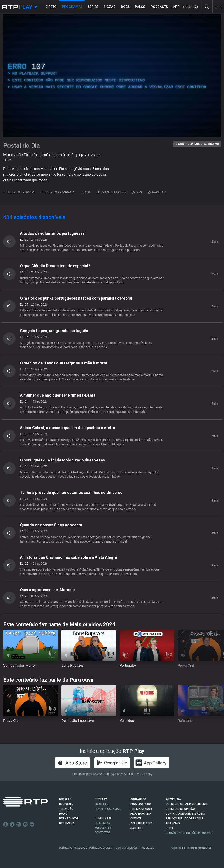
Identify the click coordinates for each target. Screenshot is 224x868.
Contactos (103, 833)
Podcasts (159, 7)
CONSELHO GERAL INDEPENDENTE (187, 804)
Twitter (12, 824)
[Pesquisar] (207, 7)
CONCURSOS (103, 818)
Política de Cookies (101, 848)
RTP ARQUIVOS (69, 819)
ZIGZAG (110, 7)
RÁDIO (63, 814)
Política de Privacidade (73, 848)
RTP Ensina (67, 823)
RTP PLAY (101, 799)
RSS (137, 192)
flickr (32, 824)
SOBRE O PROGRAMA (57, 192)
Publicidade (147, 848)
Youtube (25, 824)
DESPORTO (66, 804)
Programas (72, 7)
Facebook (6, 824)
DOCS (125, 7)
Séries (93, 7)
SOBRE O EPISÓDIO (19, 192)
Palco (140, 7)
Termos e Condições (126, 848)
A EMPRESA (173, 799)
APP (176, 7)
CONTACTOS (138, 799)
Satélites (137, 828)
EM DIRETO (101, 804)
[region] (112, 76)
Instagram (19, 824)
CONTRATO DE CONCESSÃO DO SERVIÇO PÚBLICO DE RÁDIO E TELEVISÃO (185, 819)
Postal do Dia (22, 146)
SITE (86, 192)
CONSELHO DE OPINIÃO (180, 809)
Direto (51, 7)
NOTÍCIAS (65, 799)
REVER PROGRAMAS (108, 809)
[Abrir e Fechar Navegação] (218, 7)
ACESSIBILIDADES (112, 192)
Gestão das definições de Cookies (190, 833)
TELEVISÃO (66, 809)
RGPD (169, 828)
